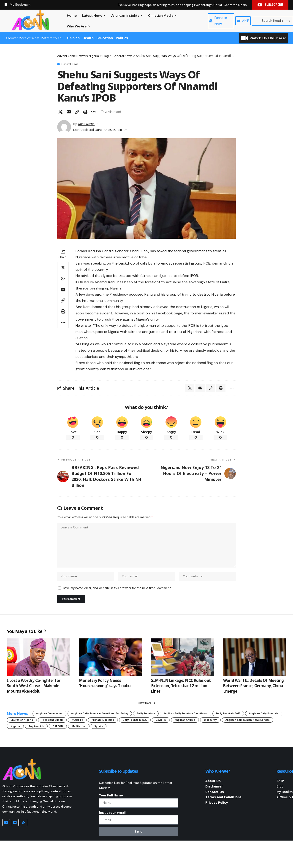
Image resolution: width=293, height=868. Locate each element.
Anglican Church (50, 741)
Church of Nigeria (118, 733)
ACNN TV (188, 733)
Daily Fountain (179, 725)
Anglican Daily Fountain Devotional (231, 725)
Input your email (112, 838)
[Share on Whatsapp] (63, 279)
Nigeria (176, 741)
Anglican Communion (55, 725)
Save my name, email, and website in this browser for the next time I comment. (117, 596)
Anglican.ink (203, 741)
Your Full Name (111, 819)
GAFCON (230, 741)
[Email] (69, 113)
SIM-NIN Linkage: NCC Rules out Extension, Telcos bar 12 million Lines (181, 695)
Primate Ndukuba (221, 733)
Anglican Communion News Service (130, 741)
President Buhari (157, 733)
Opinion (73, 38)
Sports (17, 749)
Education (105, 38)
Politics (122, 38)
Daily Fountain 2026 (262, 733)
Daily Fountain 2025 (27, 733)
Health (88, 38)
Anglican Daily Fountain (73, 733)
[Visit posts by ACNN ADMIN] (64, 128)
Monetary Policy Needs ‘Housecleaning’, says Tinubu (105, 692)
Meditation (257, 741)
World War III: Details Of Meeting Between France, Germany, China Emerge (254, 695)
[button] (77, 113)
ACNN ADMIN (88, 125)
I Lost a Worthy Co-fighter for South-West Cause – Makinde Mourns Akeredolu (34, 695)
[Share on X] (60, 113)
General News (75, 64)
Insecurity (82, 741)
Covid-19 (19, 741)
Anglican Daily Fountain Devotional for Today (120, 725)
